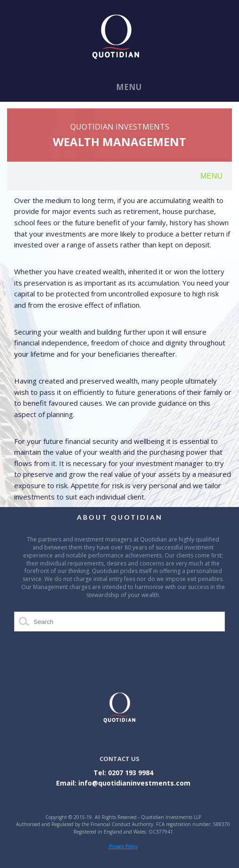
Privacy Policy (123, 846)
